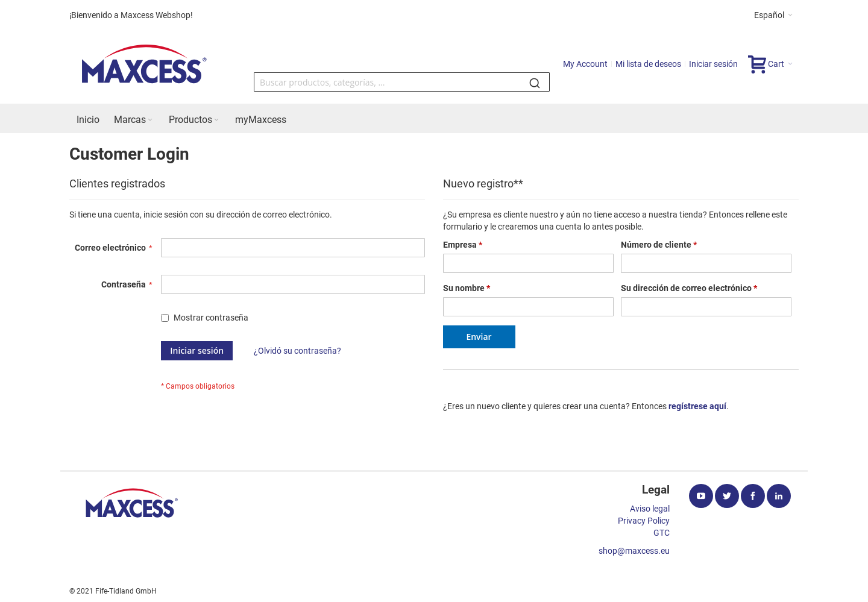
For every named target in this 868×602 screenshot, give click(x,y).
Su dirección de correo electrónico (689, 288)
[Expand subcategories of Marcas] (150, 120)
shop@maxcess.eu (634, 551)
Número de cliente (659, 245)
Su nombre (467, 288)
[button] (773, 15)
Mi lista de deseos (648, 64)
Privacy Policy (644, 521)
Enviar (479, 337)
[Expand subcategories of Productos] (216, 120)
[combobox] (402, 82)
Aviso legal (650, 509)
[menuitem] (88, 120)
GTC (662, 533)
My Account (585, 64)
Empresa (463, 245)
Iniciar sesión (713, 64)
